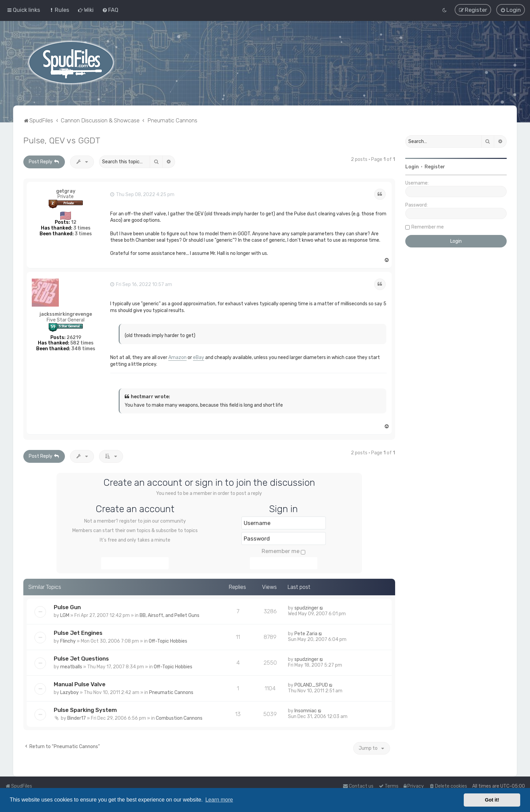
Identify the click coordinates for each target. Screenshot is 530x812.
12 (74, 222)
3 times (82, 228)
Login (412, 166)
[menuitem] (59, 10)
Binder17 (77, 718)
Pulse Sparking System (85, 709)
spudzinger (306, 608)
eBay (199, 357)
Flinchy (68, 641)
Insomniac (306, 710)
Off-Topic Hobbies (168, 641)
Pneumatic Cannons (171, 692)
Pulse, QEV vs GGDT (62, 140)
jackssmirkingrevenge (66, 314)
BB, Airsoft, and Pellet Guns (170, 615)
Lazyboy (69, 692)
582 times (82, 343)
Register (435, 166)
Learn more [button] (219, 800)
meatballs (71, 666)
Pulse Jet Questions (81, 658)
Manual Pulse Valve (80, 684)
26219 (74, 337)
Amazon (177, 357)
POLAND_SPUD (311, 684)
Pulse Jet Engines (78, 632)
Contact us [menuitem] (358, 786)
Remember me (283, 551)
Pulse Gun (67, 607)
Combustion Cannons (179, 718)
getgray (66, 190)
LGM (65, 615)
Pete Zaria (306, 633)
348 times (83, 348)
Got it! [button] (492, 800)
